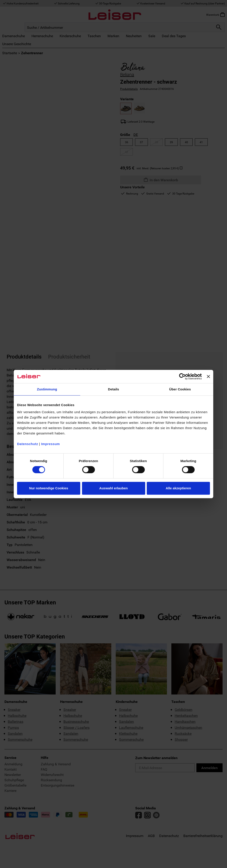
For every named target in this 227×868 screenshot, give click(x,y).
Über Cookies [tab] (180, 389)
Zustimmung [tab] (47, 389)
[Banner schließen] (208, 376)
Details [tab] (113, 389)
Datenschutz (28, 444)
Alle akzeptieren (178, 488)
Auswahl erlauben (113, 488)
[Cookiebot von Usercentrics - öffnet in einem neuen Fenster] (182, 376)
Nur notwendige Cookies (49, 488)
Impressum (50, 444)
